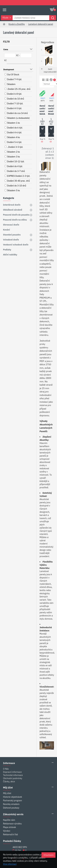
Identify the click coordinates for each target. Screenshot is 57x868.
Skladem (11, 84)
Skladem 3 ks (14, 157)
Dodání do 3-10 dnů (17, 186)
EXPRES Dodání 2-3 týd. (19, 176)
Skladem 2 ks (14, 152)
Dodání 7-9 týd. (15, 79)
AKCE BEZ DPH (20, 847)
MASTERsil (45, 98)
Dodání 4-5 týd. (15, 108)
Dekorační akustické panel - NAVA (42, 110)
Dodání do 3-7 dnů (16, 171)
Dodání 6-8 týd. (15, 94)
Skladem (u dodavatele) (18, 118)
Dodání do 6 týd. (15, 128)
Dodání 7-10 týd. (15, 104)
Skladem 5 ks (14, 190)
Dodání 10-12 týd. (16, 161)
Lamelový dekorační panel (41, 24)
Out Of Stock (13, 75)
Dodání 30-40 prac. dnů (18, 181)
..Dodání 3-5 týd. (15, 147)
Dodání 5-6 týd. (15, 142)
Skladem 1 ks (14, 123)
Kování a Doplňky (17, 24)
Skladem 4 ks (14, 137)
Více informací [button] (10, 864)
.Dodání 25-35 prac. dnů (19, 89)
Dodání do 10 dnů (16, 99)
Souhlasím (49, 855)
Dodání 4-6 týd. (15, 133)
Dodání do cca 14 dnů (17, 113)
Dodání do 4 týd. (15, 166)
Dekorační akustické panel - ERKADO (51, 110)
